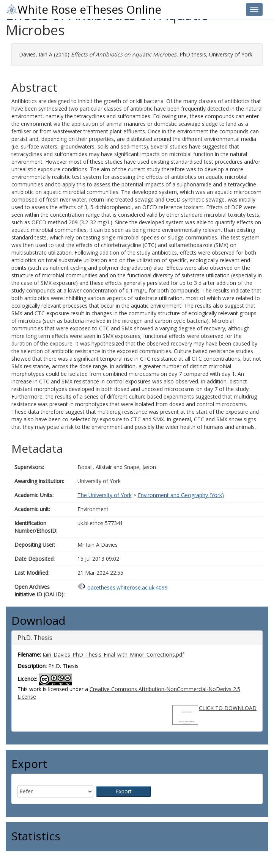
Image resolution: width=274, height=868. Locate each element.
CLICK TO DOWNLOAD (228, 708)
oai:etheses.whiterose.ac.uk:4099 (128, 587)
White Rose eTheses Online (83, 9)
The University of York (105, 495)
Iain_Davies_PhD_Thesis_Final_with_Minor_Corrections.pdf (113, 655)
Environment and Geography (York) (181, 495)
